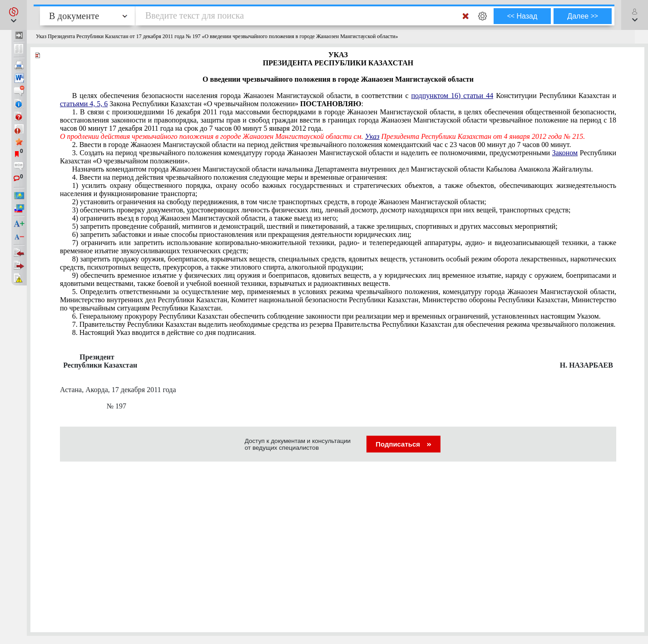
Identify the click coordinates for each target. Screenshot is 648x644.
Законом (565, 153)
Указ (372, 136)
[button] (13, 15)
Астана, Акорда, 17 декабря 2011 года (118, 390)
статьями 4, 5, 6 (84, 104)
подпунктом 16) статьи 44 (453, 96)
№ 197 (99, 406)
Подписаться (403, 444)
